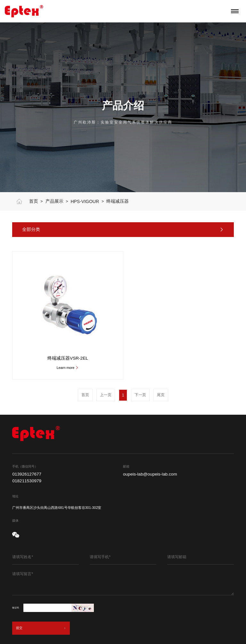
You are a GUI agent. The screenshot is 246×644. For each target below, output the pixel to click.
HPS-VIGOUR (97, 201)
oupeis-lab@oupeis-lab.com (150, 474)
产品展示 (66, 201)
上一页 (106, 395)
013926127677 (27, 474)
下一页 (140, 395)
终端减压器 (130, 201)
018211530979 (27, 481)
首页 (45, 201)
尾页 (161, 395)
